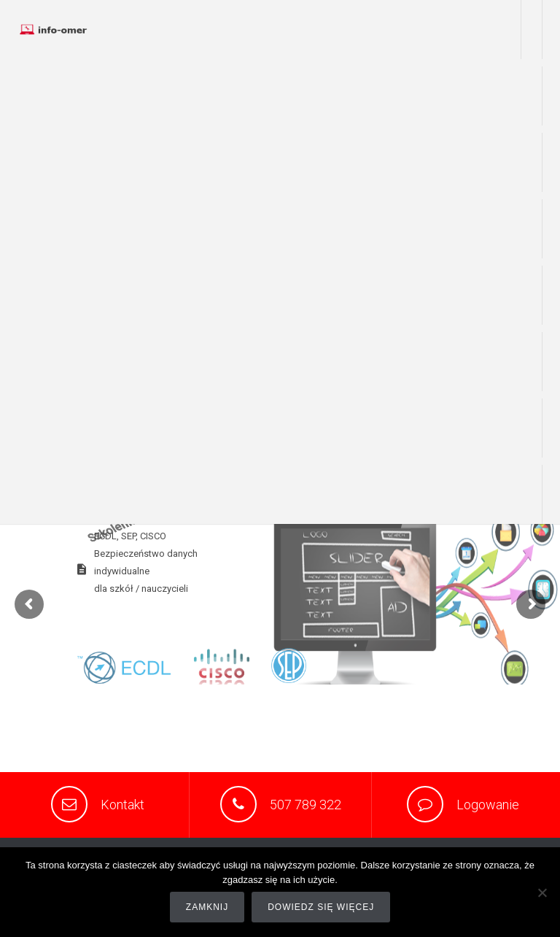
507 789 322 (306, 805)
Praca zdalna (532, 30)
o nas (534, 96)
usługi (534, 162)
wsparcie (533, 229)
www (535, 295)
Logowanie (488, 805)
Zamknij (207, 907)
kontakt (533, 494)
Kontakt (122, 805)
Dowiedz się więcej (321, 907)
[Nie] (542, 892)
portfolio (533, 428)
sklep (534, 362)
